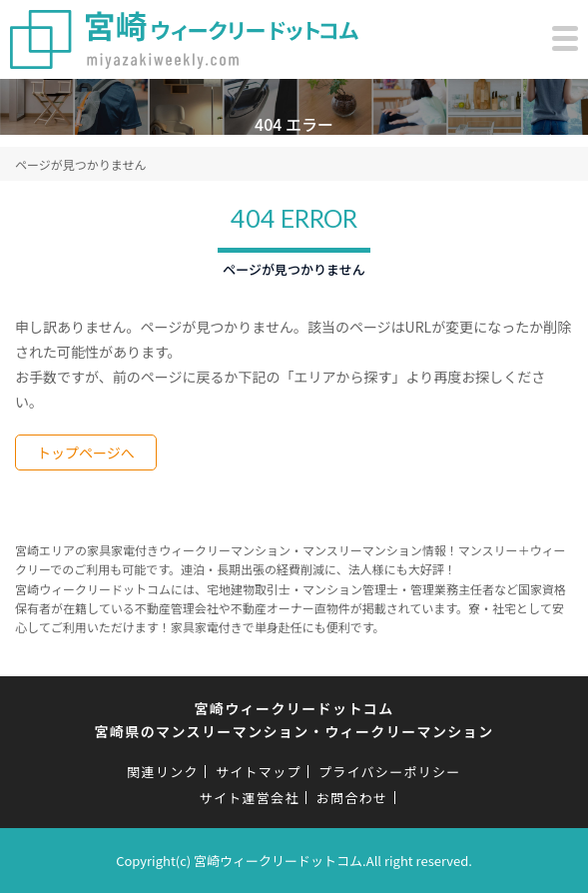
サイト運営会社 (250, 798)
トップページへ (86, 452)
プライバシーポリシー (390, 772)
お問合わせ (352, 798)
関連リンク (163, 772)
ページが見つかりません (80, 164)
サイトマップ (259, 772)
